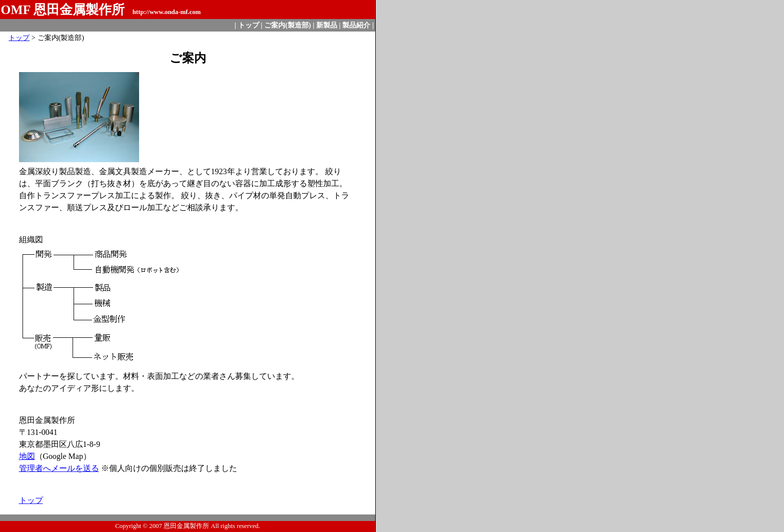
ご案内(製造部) (288, 25)
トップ (249, 25)
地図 (27, 456)
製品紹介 (356, 25)
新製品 (327, 25)
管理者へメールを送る (59, 468)
